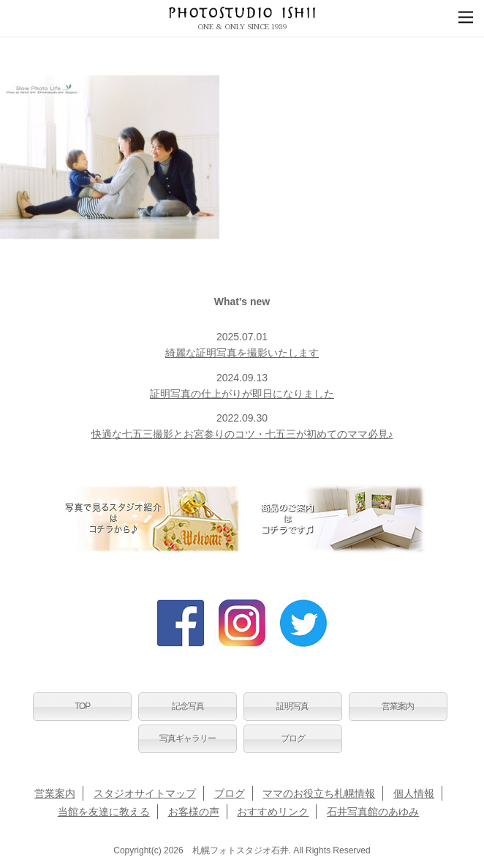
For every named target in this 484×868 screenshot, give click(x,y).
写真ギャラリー (188, 738)
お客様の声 (194, 812)
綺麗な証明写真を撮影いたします (242, 353)
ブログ (293, 738)
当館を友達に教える (104, 812)
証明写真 (292, 706)
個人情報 (414, 793)
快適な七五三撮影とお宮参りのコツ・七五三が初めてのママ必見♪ (242, 434)
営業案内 (398, 706)
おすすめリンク (273, 812)
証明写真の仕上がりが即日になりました (242, 394)
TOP (82, 706)
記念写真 (188, 706)
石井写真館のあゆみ (373, 812)
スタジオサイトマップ (145, 793)
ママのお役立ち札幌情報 (319, 793)
